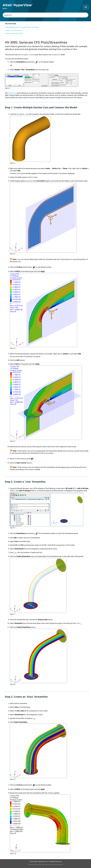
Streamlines (12, 93)
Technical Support (57, 864)
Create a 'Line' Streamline (13, 30)
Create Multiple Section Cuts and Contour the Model (22, 27)
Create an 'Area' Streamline (14, 33)
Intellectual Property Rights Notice (39, 864)
